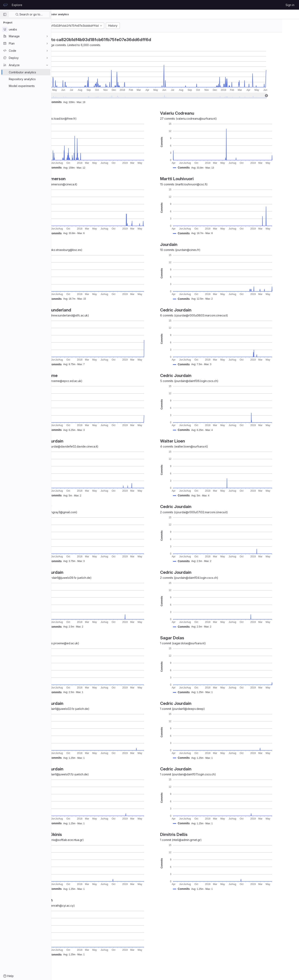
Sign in (290, 5)
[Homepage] (5, 5)
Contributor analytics (92, 14)
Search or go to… (29, 14)
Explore (17, 5)
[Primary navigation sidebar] (5, 14)
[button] (91, 102)
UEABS (60, 14)
